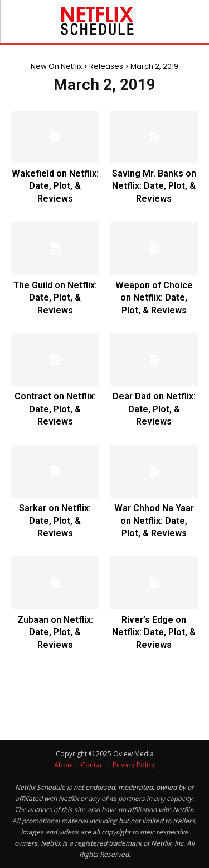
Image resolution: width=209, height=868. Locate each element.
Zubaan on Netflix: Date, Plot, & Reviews (55, 632)
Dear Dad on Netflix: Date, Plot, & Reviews (154, 409)
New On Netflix (56, 66)
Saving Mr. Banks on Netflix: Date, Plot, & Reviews (154, 186)
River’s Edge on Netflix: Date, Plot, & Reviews (154, 632)
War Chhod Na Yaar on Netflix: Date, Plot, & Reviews (154, 521)
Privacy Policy (134, 765)
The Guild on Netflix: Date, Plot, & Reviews (55, 298)
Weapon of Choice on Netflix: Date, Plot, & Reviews (154, 298)
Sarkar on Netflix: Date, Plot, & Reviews (55, 521)
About (64, 765)
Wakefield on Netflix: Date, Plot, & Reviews (55, 186)
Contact (93, 765)
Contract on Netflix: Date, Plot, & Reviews (55, 409)
